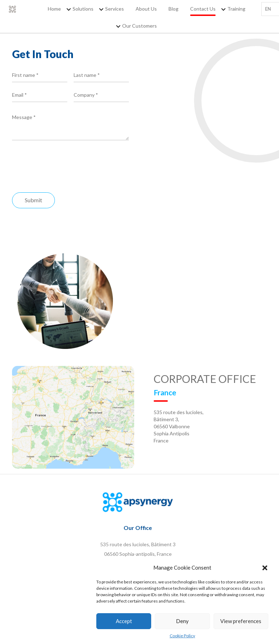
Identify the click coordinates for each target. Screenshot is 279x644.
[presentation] (66, 168)
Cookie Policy (182, 636)
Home (54, 9)
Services (115, 9)
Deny (182, 621)
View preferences (241, 621)
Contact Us (203, 9)
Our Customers (139, 26)
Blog (173, 9)
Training (236, 9)
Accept (124, 621)
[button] (265, 568)
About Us (146, 9)
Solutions (83, 9)
